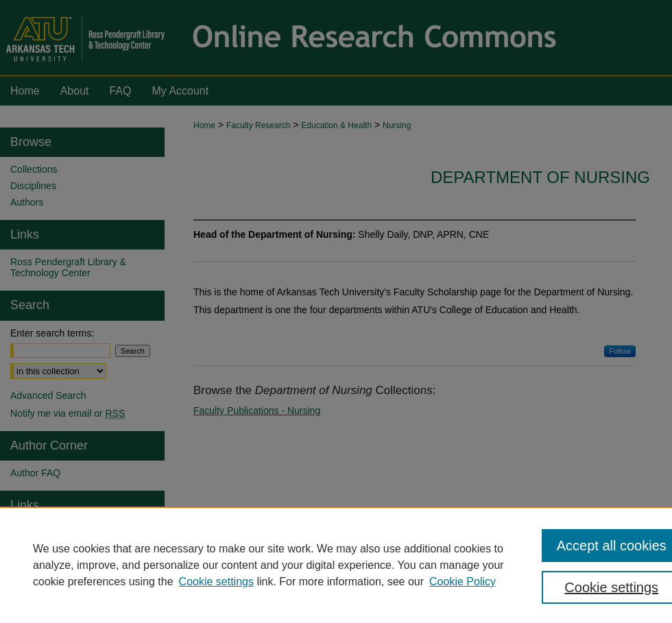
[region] (336, 565)
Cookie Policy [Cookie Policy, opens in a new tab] (463, 582)
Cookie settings (216, 582)
